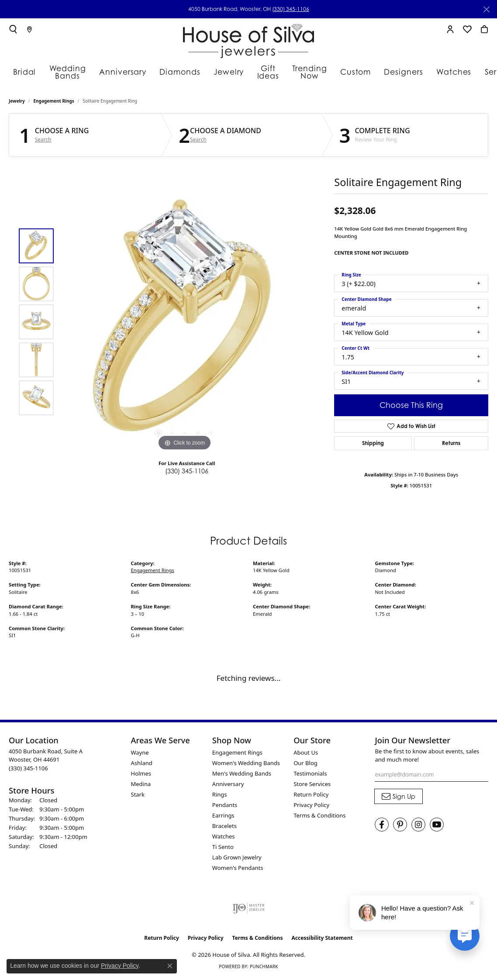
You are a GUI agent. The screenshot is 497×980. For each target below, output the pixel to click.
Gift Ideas (233, 71)
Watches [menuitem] (224, 838)
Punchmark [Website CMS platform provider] (264, 969)
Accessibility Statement (322, 940)
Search (43, 142)
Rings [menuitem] (220, 796)
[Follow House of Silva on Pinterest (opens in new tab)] (400, 827)
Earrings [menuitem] (223, 817)
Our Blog (305, 765)
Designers (353, 71)
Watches (397, 71)
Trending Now (270, 71)
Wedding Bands (58, 71)
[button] (13, 29)
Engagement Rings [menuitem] (237, 754)
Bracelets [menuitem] (224, 828)
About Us (306, 754)
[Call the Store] (28, 770)
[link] (29, 29)
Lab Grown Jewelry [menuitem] (237, 859)
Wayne (140, 754)
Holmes (141, 775)
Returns (451, 445)
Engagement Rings (54, 103)
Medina (141, 786)
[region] (185, 324)
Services (439, 71)
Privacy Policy (311, 807)
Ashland (142, 765)
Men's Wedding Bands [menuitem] (242, 775)
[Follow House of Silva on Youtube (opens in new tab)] (437, 827)
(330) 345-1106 (291, 9)
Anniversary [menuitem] (228, 786)
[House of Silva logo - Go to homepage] (248, 39)
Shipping (373, 445)
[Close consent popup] (170, 966)
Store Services (312, 786)
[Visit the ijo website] (249, 910)
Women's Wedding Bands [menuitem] (246, 765)
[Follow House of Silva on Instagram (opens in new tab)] (418, 827)
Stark (138, 796)
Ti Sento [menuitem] (223, 849)
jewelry (17, 103)
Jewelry (198, 71)
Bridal (21, 71)
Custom (311, 71)
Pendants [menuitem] (225, 807)
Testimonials (310, 775)
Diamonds (155, 71)
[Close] (486, 9)
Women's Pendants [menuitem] (238, 870)
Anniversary (106, 71)
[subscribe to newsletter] (399, 798)
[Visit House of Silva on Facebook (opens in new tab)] (382, 827)
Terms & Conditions (319, 817)
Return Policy (311, 796)
